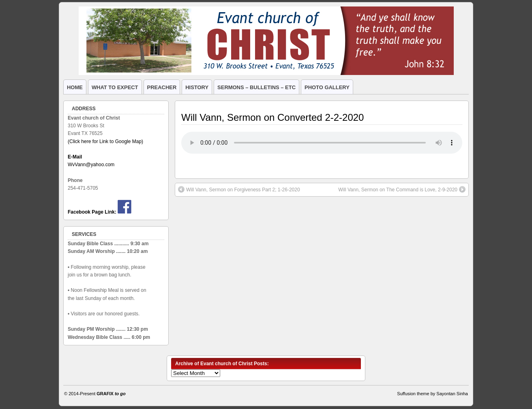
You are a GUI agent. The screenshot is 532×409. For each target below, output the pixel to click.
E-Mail (75, 157)
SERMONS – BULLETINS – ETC (256, 87)
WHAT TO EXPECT (115, 87)
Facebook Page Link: (92, 212)
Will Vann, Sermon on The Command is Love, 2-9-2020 (402, 189)
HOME (75, 87)
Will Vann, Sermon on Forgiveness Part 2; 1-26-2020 (239, 189)
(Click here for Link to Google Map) (105, 141)
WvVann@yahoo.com (91, 165)
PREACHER (162, 87)
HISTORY (197, 87)
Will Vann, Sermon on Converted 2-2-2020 (272, 117)
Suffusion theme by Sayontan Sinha (432, 394)
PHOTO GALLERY (327, 87)
